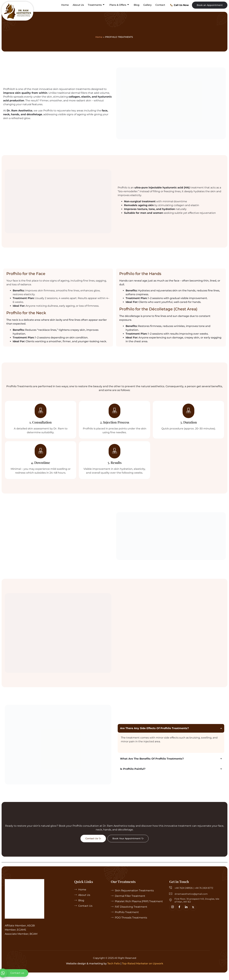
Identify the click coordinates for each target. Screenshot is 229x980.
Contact (161, 5)
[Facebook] (179, 913)
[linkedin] (186, 913)
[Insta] (173, 913)
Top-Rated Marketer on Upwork (143, 969)
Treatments (98, 5)
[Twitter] (193, 913)
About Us (81, 5)
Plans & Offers (121, 5)
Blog (138, 5)
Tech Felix (114, 969)
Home (68, 5)
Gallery (148, 5)
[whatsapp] (14, 973)
